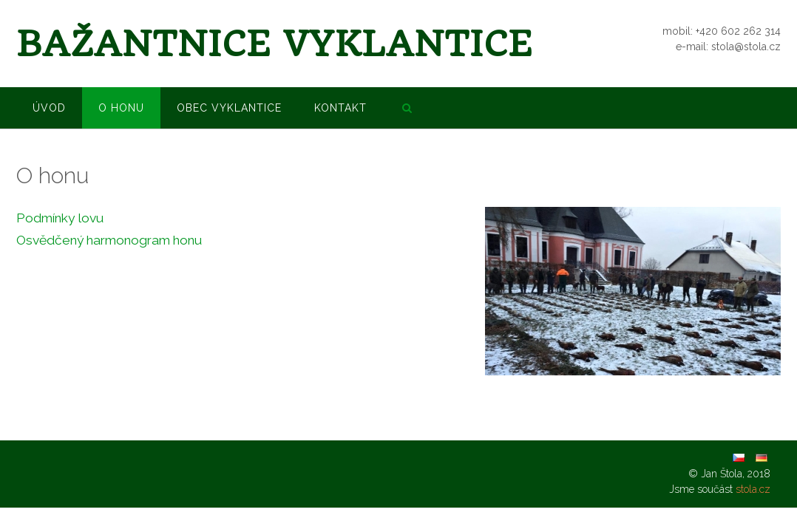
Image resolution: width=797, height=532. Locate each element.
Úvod (49, 108)
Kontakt (340, 108)
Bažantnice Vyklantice (274, 44)
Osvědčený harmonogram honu (109, 240)
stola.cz (753, 489)
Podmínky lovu (60, 218)
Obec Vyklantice (229, 108)
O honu (121, 108)
